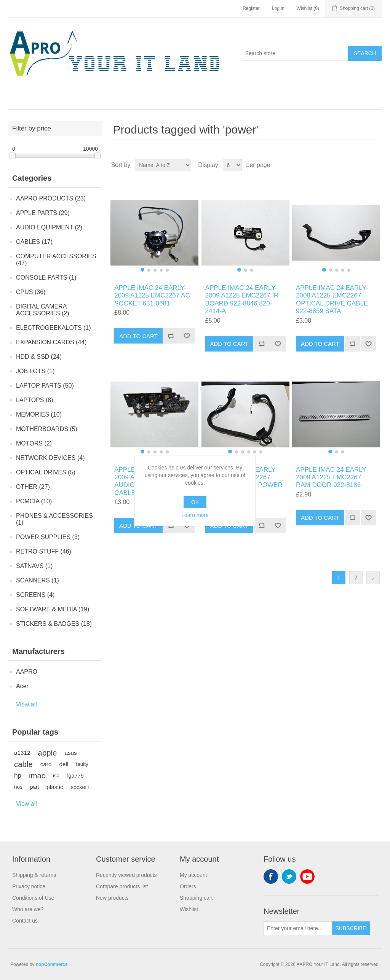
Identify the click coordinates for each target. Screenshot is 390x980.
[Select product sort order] (163, 165)
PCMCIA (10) (34, 501)
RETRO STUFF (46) (44, 551)
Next (373, 578)
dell (64, 764)
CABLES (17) (34, 242)
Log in (278, 8)
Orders (188, 886)
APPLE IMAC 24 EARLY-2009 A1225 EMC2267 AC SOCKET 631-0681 (152, 296)
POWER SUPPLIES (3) (48, 537)
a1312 (22, 753)
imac (37, 776)
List (375, 165)
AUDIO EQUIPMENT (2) (49, 227)
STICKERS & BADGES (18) (54, 624)
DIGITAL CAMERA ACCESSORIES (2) (43, 310)
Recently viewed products (126, 875)
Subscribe (351, 928)
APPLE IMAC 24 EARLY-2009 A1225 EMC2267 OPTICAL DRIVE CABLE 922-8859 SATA (332, 299)
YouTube (307, 877)
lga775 (75, 776)
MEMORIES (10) (39, 414)
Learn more (195, 515)
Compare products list (122, 886)
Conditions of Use (33, 898)
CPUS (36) (31, 292)
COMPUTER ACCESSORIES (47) (56, 260)
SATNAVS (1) (34, 566)
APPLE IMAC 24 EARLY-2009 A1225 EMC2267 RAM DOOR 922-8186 (332, 477)
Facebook (271, 877)
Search (365, 53)
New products (112, 898)
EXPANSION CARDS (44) (51, 342)
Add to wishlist (187, 336)
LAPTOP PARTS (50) (45, 386)
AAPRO (27, 672)
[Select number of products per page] (232, 165)
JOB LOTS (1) (35, 371)
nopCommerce (52, 964)
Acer (22, 686)
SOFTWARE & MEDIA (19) (53, 609)
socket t (80, 787)
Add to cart (138, 336)
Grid (361, 165)
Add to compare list (171, 336)
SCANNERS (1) (38, 580)
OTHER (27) (33, 487)
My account (193, 875)
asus (70, 753)
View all (26, 704)
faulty (82, 764)
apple (48, 753)
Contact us (25, 921)
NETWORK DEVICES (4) (50, 458)
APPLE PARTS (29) (43, 213)
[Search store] (295, 53)
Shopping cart (196, 898)
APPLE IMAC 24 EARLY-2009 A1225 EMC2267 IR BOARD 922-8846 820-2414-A (242, 299)
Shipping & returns (34, 875)
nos (18, 787)
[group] (154, 233)
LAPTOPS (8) (35, 400)
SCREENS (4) (35, 595)
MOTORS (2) (34, 443)
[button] (142, 270)
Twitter (289, 877)
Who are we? (28, 909)
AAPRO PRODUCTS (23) (51, 198)
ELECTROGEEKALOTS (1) (54, 328)
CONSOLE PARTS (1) (46, 278)
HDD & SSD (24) (39, 357)
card (46, 764)
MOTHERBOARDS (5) (47, 429)
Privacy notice (29, 886)
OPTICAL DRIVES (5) (46, 472)
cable (23, 764)
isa (56, 776)
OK (195, 502)
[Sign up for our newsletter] (298, 928)
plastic (55, 787)
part (34, 787)
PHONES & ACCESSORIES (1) (54, 519)
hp (18, 776)
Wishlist (189, 909)
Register (251, 8)
